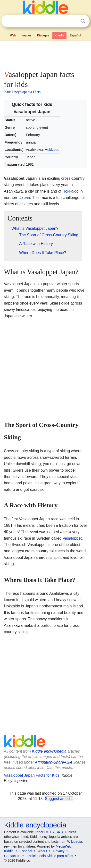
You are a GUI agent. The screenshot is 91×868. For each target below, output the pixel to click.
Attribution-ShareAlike (54, 762)
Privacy (59, 851)
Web (13, 35)
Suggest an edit (58, 799)
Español (75, 35)
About (43, 851)
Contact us (12, 856)
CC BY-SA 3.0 (55, 832)
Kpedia (59, 35)
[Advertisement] (45, 54)
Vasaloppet (72, 538)
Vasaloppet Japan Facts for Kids (32, 775)
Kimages (43, 35)
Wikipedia (75, 842)
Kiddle (9, 851)
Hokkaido (52, 150)
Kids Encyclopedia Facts (22, 92)
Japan (25, 198)
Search (83, 21)
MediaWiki (63, 846)
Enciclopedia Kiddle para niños (50, 856)
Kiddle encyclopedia (49, 751)
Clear (73, 21)
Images (27, 35)
